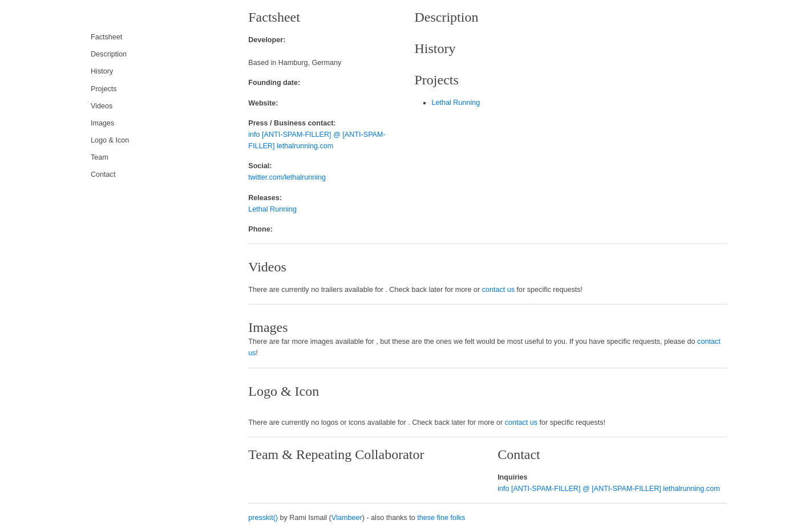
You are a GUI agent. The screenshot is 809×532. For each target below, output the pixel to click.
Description (109, 54)
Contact (103, 174)
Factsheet (106, 37)
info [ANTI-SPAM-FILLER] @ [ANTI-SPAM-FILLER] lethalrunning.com (609, 489)
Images (102, 123)
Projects (104, 89)
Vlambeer (347, 518)
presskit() (263, 518)
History (102, 71)
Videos (102, 106)
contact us (498, 290)
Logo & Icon (110, 140)
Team (100, 157)
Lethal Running (272, 209)
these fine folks (441, 518)
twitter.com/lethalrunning (287, 177)
